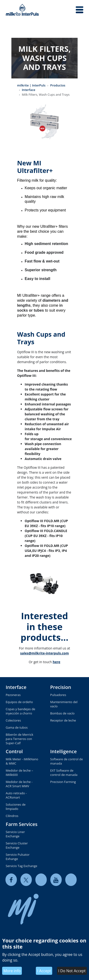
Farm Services (22, 824)
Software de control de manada (67, 761)
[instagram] (71, 880)
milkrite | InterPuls (31, 85)
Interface (29, 90)
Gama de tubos (17, 727)
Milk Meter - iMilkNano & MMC (22, 761)
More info (12, 971)
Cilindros (12, 816)
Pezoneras (13, 695)
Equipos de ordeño (19, 702)
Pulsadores (58, 695)
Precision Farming (63, 782)
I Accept (44, 971)
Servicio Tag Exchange (21, 866)
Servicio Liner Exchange (15, 834)
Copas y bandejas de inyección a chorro (20, 711)
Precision (61, 687)
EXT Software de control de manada (64, 773)
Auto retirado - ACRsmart (16, 795)
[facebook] (11, 880)
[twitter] (26, 880)
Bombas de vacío (63, 713)
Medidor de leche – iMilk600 (19, 773)
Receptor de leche (63, 720)
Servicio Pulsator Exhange (18, 857)
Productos (58, 85)
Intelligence (64, 751)
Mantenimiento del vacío (64, 704)
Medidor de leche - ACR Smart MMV (19, 784)
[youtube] (56, 880)
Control (14, 751)
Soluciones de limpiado (16, 807)
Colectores (13, 720)
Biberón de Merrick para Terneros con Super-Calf (19, 739)
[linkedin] (41, 880)
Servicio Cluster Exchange (17, 845)
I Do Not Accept (72, 971)
